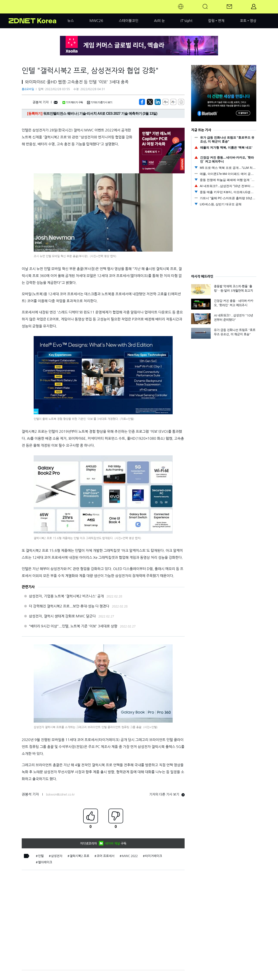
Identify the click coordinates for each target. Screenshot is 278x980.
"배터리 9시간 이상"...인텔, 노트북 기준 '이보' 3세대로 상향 (73, 626)
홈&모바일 (28, 89)
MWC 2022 (130, 856)
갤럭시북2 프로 (79, 856)
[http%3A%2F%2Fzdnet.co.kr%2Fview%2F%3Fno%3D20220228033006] (158, 102)
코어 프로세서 (106, 856)
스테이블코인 (129, 21)
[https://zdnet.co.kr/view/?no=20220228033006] (142, 102)
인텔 (41, 856)
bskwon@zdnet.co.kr (60, 794)
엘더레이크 (45, 862)
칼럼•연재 (216, 21)
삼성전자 (57, 856)
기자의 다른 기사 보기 (167, 794)
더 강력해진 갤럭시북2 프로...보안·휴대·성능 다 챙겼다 (69, 606)
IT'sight (186, 21)
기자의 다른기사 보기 (100, 103)
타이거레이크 (154, 856)
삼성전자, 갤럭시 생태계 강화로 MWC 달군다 (62, 616)
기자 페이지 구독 (73, 103)
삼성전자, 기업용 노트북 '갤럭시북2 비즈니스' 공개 (66, 596)
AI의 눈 (159, 21)
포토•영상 (248, 21)
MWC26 (96, 21)
